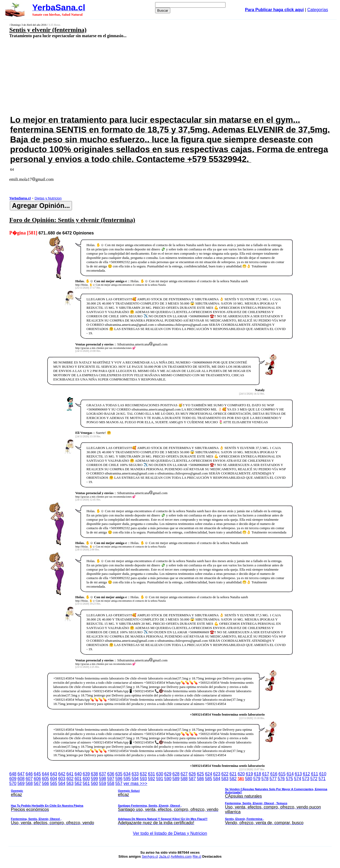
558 (111, 783)
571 (322, 779)
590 (168, 779)
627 (184, 774)
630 (160, 774)
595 (127, 779)
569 (21, 783)
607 (29, 779)
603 (62, 779)
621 (233, 774)
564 (62, 783)
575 (289, 779)
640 (78, 774)
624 (209, 774)
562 (78, 783)
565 (54, 783)
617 (266, 774)
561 (86, 783)
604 (54, 779)
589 (176, 779)
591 (160, 779)
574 (298, 779)
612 (306, 774)
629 (168, 774)
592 (152, 779)
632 (143, 774)
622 (225, 774)
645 (37, 774)
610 (323, 774)
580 (249, 779)
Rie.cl (197, 856)
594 (135, 779)
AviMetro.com (181, 856)
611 (315, 774)
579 (257, 779)
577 (273, 779)
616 (274, 774)
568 (29, 783)
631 (152, 774)
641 (70, 774)
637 (103, 774)
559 (103, 783)
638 (94, 774)
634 (127, 774)
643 (54, 774)
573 (306, 779)
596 (119, 779)
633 (135, 774)
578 (265, 779)
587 (192, 779)
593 (143, 779)
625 (200, 774)
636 (111, 774)
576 (281, 779)
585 (209, 779)
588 (184, 779)
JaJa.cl (164, 856)
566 (46, 783)
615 (282, 774)
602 (70, 779)
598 (103, 779)
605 (46, 779)
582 (233, 779)
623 (217, 774)
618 (258, 774)
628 (176, 774)
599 (94, 779)
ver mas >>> (170, 804)
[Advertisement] (140, 76)
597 (111, 779)
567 (37, 783)
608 (21, 779)
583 (225, 779)
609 (13, 779)
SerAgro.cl (150, 856)
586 (200, 779)
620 (241, 774)
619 (249, 774)
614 (290, 774)
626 (192, 774)
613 (298, 774)
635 (119, 774)
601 (78, 779)
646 (29, 774)
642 (62, 774)
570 (13, 783)
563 (70, 783)
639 (86, 774)
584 (217, 779)
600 (86, 779)
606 (37, 779)
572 (314, 779)
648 (13, 774)
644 (46, 774)
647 (21, 774)
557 (119, 783)
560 (94, 783)
